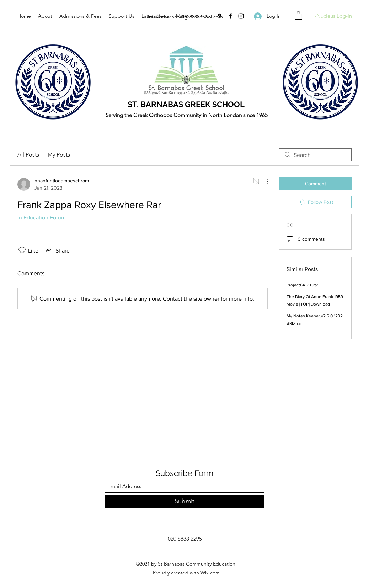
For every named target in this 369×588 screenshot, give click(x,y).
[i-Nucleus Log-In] (332, 16)
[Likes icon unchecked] (22, 250)
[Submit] (184, 501)
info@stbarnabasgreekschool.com (185, 17)
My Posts (59, 155)
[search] (315, 155)
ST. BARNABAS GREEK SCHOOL (186, 104)
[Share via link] (57, 250)
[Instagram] (241, 16)
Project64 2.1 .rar (302, 285)
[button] (298, 15)
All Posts (28, 155)
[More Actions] (263, 181)
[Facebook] (230, 16)
